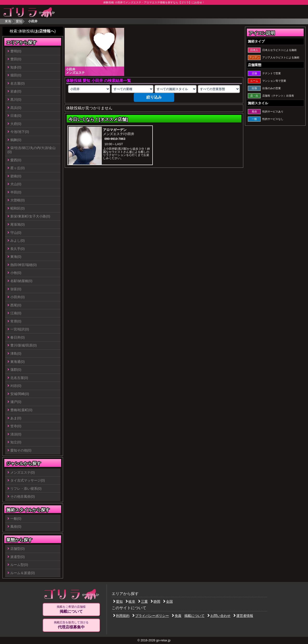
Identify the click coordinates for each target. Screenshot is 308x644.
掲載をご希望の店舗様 (71, 609)
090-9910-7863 (115, 139)
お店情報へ (45, 31)
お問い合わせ (219, 616)
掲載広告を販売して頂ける (71, 625)
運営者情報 (243, 616)
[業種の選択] (132, 89)
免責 (177, 616)
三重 (143, 601)
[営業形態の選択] (219, 89)
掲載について (194, 616)
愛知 (19, 21)
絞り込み (154, 97)
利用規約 (121, 616)
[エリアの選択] (89, 89)
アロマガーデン (115, 130)
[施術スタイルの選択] (176, 89)
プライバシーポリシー (151, 616)
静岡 (155, 601)
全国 (168, 601)
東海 (8, 21)
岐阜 (130, 601)
